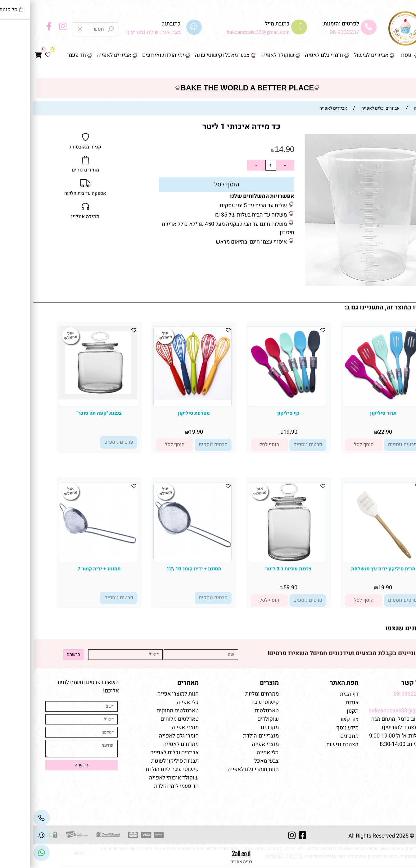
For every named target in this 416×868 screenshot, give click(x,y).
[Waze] (8, 835)
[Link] (8, 853)
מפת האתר (311, 683)
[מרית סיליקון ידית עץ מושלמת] (348, 560)
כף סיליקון (255, 413)
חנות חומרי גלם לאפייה (220, 769)
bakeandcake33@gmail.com (370, 711)
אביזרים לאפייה (81, 55)
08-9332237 (311, 32)
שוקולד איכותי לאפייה (141, 778)
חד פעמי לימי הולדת (143, 786)
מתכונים (316, 736)
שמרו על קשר (387, 683)
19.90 (257, 432)
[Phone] (8, 818)
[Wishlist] (15, 55)
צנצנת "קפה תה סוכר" (66, 413)
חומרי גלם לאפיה (291, 55)
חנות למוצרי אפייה (145, 694)
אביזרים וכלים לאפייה (141, 753)
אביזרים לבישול (338, 55)
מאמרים (155, 683)
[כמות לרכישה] (237, 165)
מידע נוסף (314, 728)
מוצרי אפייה (232, 744)
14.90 (251, 149)
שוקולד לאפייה (244, 55)
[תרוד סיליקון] (349, 398)
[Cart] (5, 55)
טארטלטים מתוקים (144, 711)
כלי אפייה (235, 753)
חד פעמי (43, 55)
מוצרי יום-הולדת (228, 736)
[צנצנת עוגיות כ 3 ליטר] (254, 560)
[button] (330, 445)
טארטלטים (233, 711)
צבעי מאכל (233, 761)
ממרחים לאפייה (148, 744)
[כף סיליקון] (254, 400)
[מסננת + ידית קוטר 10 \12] (159, 555)
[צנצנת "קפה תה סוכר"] (65, 398)
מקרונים (237, 727)
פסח (373, 55)
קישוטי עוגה (232, 702)
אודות (318, 703)
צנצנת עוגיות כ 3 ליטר (255, 569)
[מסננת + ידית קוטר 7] (65, 555)
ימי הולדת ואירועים (130, 55)
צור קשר (400, 71)
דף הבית (400, 55)
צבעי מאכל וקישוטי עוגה (189, 55)
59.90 (257, 588)
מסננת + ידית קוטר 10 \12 (161, 569)
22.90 (352, 432)
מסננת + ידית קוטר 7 (66, 569)
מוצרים (236, 683)
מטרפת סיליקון (161, 413)
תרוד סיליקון (350, 413)
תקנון (319, 711)
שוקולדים (235, 719)
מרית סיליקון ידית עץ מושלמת (350, 569)
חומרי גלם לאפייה (146, 736)
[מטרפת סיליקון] (159, 398)
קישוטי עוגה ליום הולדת (139, 769)
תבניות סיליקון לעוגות (142, 761)
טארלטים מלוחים (146, 719)
